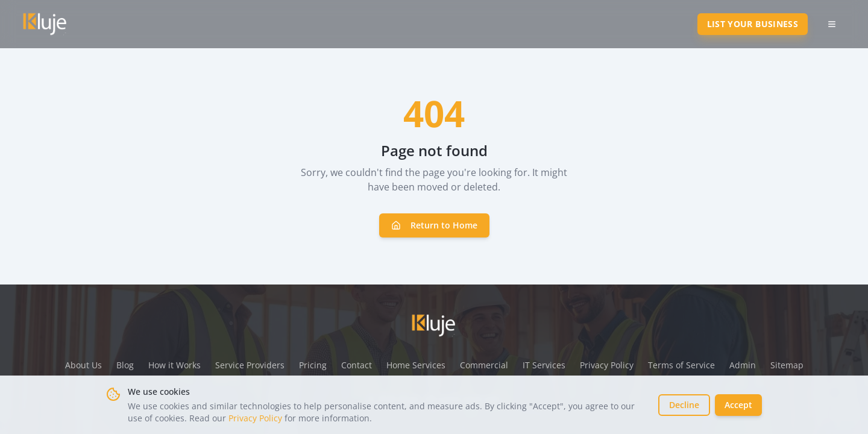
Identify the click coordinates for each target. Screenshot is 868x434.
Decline (684, 405)
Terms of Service (681, 365)
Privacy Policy (255, 418)
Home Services (416, 365)
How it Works (175, 365)
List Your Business (753, 24)
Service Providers (250, 365)
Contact (357, 365)
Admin (743, 365)
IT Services (544, 365)
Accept (738, 405)
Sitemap (787, 365)
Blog (125, 365)
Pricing (313, 365)
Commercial (484, 365)
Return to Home (434, 225)
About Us (83, 365)
